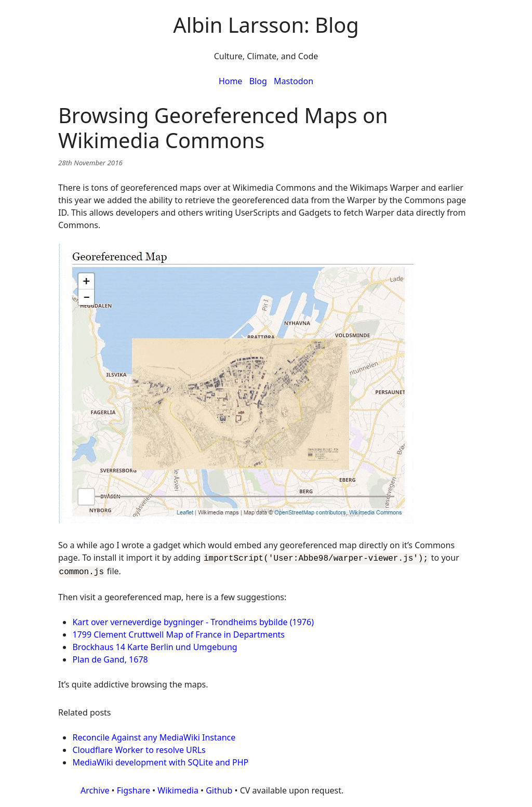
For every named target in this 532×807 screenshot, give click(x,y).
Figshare (134, 788)
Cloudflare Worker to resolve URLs (139, 748)
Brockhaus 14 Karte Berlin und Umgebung (155, 645)
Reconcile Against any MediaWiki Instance (154, 735)
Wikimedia (178, 788)
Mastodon (294, 81)
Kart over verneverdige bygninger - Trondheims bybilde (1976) (193, 620)
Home (231, 81)
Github (219, 788)
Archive (95, 788)
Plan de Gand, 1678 (110, 657)
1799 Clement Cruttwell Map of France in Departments (178, 632)
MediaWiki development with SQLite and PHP (160, 760)
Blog (258, 81)
